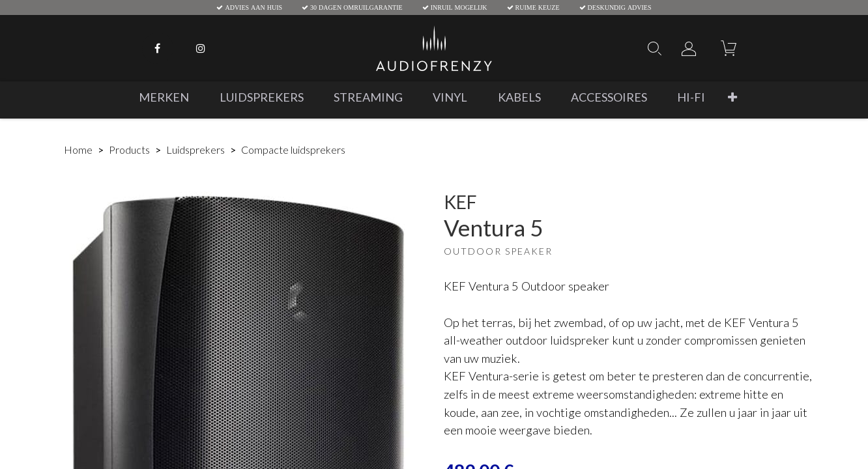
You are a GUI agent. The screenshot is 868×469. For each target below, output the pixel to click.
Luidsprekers (195, 149)
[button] (732, 97)
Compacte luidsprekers (293, 149)
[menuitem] (164, 97)
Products (129, 149)
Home (78, 149)
